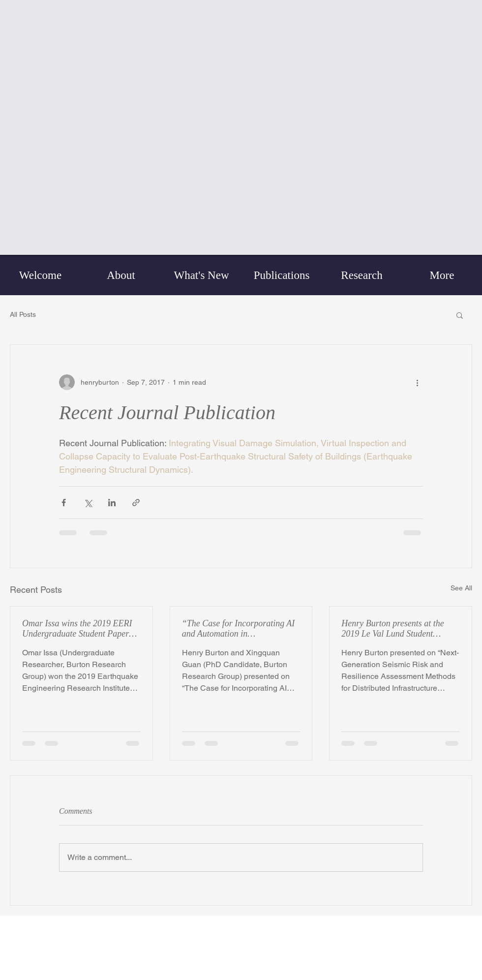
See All (461, 588)
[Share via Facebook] (64, 503)
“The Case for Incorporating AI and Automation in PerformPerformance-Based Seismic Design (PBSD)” (239, 629)
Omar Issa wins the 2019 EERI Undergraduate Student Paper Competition (77, 629)
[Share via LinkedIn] (112, 503)
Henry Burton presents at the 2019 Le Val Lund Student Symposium (392, 629)
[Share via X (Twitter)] (88, 503)
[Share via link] (136, 503)
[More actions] (417, 382)
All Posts (23, 314)
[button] (460, 315)
